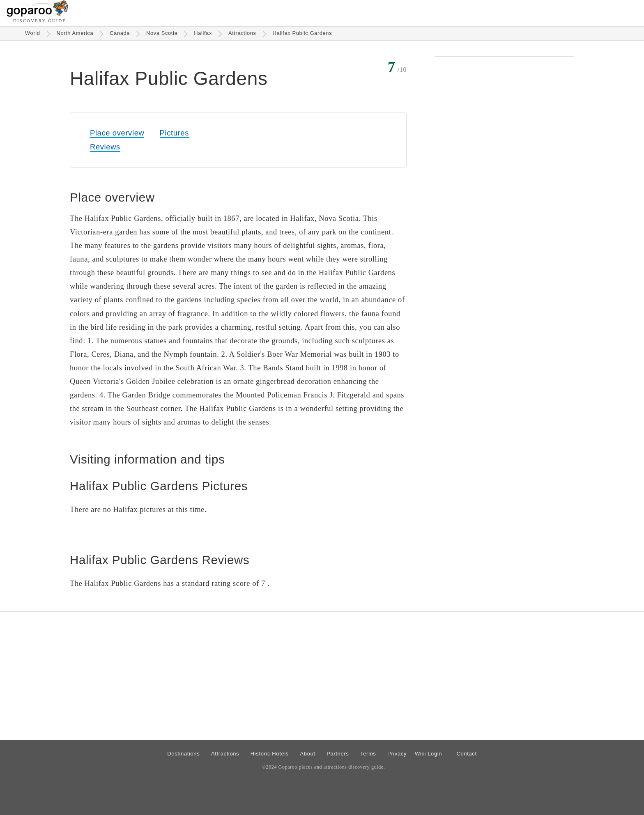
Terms (368, 754)
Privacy (397, 754)
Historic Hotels (270, 754)
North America (75, 33)
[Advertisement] (504, 121)
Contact (466, 754)
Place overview (117, 133)
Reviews (105, 147)
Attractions (242, 33)
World (33, 33)
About (308, 754)
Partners (338, 754)
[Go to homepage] (38, 15)
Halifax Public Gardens (302, 33)
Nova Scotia (162, 33)
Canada (120, 33)
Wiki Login (428, 754)
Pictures (174, 133)
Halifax (203, 33)
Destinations (183, 754)
